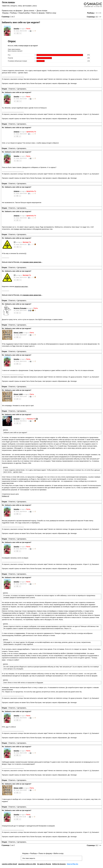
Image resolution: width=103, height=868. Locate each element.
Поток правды (8, 2)
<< (97, 13)
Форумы (5, 13)
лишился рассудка (21, 286)
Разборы (14, 13)
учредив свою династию (32, 262)
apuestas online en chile (27, 864)
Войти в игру (51, 13)
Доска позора (42, 11)
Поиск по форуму (38, 13)
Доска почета (29, 11)
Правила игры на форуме (12, 11)
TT (15, 242)
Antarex (17, 132)
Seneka (16, 29)
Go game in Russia (44, 864)
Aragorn (17, 419)
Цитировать (22, 89)
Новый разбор (24, 13)
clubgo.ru (5, 496)
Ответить (12, 89)
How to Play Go (72, 864)
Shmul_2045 (18, 333)
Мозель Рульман (20, 308)
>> (100, 13)
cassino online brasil (9, 864)
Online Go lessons (59, 864)
